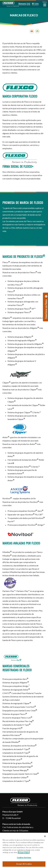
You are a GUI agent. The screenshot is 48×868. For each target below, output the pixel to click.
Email (32, 31)
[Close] (45, 836)
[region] (24, 850)
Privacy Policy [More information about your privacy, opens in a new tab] (24, 852)
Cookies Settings (24, 858)
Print (37, 31)
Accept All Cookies (24, 864)
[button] (21, 4)
